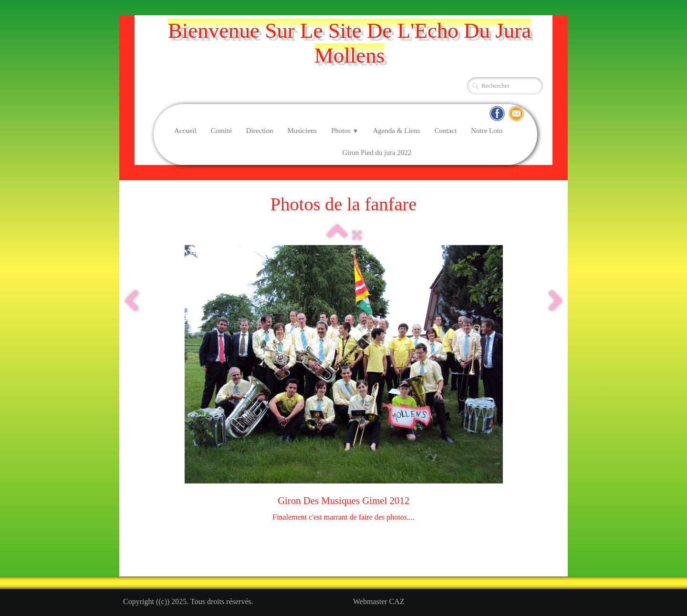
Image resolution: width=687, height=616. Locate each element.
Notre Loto (487, 131)
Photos (345, 131)
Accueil (185, 131)
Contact (446, 131)
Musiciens (302, 131)
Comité (221, 131)
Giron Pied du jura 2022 (377, 153)
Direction (260, 131)
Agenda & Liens (396, 131)
